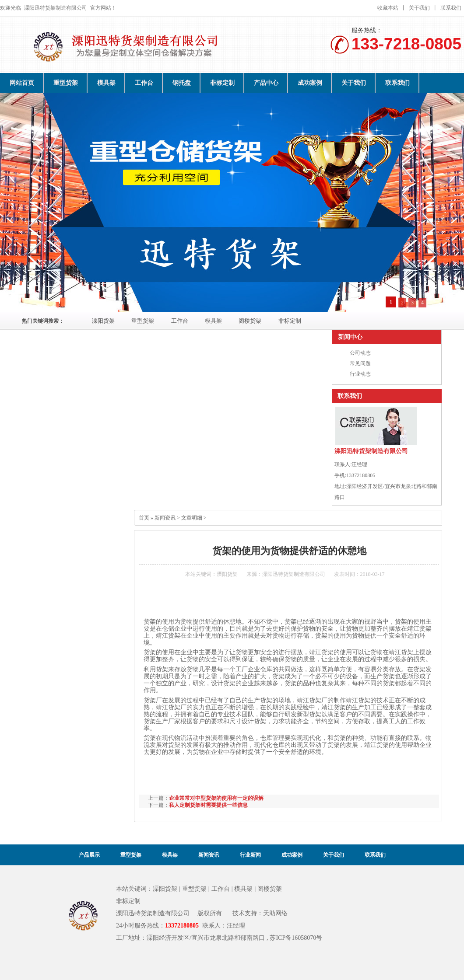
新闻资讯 (165, 518)
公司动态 (360, 353)
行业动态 (360, 374)
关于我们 (419, 8)
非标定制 (222, 83)
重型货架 (66, 83)
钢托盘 (182, 83)
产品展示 (89, 855)
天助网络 (275, 913)
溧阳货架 (103, 321)
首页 (144, 518)
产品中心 (266, 83)
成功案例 (310, 83)
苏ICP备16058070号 (296, 938)
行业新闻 (250, 855)
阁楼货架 (250, 321)
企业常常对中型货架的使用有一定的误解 (216, 798)
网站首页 (22, 83)
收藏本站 (388, 8)
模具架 (106, 83)
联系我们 (451, 8)
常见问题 (360, 363)
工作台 (144, 83)
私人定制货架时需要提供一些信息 (208, 805)
